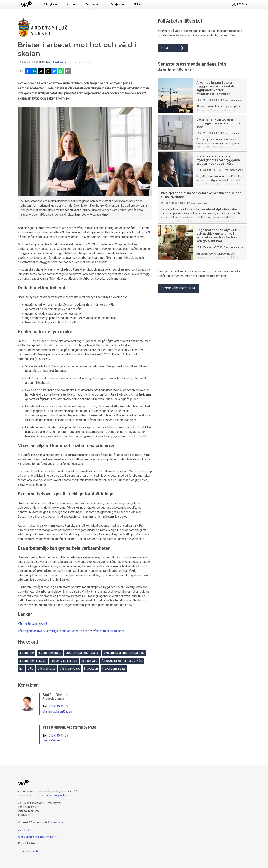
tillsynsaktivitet (70, 669)
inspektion (91, 669)
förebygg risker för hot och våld (122, 661)
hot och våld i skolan (64, 661)
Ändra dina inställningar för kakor (37, 837)
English (34, 851)
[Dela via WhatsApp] (61, 71)
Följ (173, 48)
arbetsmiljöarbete (50, 653)
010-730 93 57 (58, 707)
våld (31, 669)
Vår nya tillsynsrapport (32, 624)
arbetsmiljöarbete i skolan (83, 653)
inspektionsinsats (114, 669)
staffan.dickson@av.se (57, 712)
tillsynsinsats (47, 669)
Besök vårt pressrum (178, 288)
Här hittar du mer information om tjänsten (42, 795)
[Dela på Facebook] (28, 71)
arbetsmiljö (27, 653)
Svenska (23, 851)
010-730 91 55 (58, 736)
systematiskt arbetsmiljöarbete (124, 653)
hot (21, 669)
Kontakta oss (57, 822)
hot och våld (89, 661)
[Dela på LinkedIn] (34, 71)
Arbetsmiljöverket (58, 62)
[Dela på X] (41, 71)
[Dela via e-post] (68, 71)
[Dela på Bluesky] (54, 71)
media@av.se (51, 740)
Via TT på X (25, 830)
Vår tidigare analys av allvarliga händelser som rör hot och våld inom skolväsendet (71, 631)
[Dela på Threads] (48, 71)
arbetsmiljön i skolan (33, 661)
